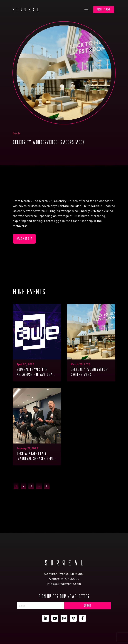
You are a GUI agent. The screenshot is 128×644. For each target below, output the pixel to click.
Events (16, 133)
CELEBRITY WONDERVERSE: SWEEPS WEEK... (90, 372)
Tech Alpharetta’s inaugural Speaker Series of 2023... (37, 456)
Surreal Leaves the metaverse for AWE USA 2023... (34, 372)
